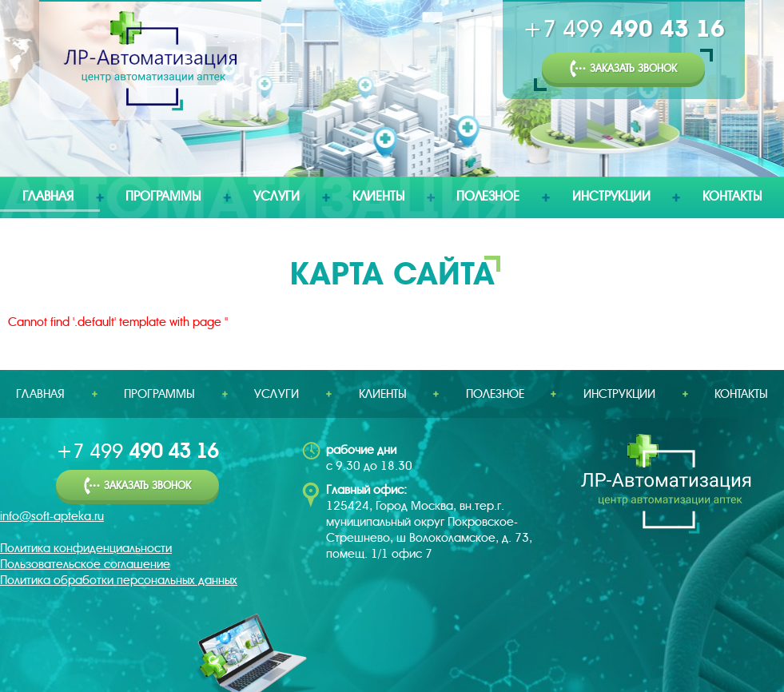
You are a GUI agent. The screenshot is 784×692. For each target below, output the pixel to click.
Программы (163, 196)
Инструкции (611, 196)
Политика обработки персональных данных (119, 580)
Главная (48, 196)
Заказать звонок (623, 69)
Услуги (277, 196)
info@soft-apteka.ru (52, 516)
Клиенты (378, 196)
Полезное (488, 196)
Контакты (732, 196)
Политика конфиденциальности (86, 548)
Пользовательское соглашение (85, 564)
